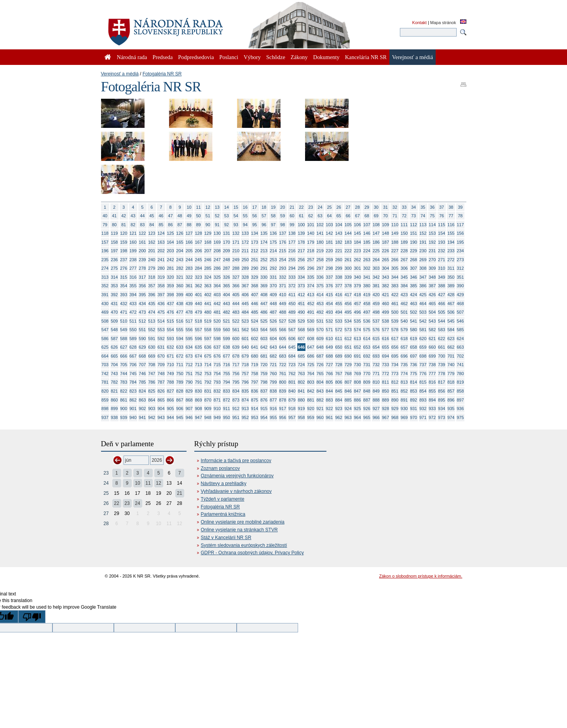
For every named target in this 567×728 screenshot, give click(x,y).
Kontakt (420, 23)
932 (423, 409)
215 (283, 251)
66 (348, 216)
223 (358, 251)
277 (133, 268)
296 (311, 268)
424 (413, 295)
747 (152, 374)
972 (432, 417)
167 (198, 242)
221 (338, 251)
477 (180, 312)
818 (451, 382)
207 (208, 251)
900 (124, 409)
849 (376, 391)
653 (367, 347)
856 (441, 391)
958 (301, 417)
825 (152, 391)
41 (114, 216)
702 (460, 356)
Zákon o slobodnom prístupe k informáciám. (421, 576)
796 (245, 382)
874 (245, 400)
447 (264, 304)
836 (255, 391)
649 (329, 347)
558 (208, 330)
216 (292, 251)
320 (170, 277)
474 (152, 312)
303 (376, 268)
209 (227, 251)
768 (348, 374)
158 (114, 242)
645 (292, 347)
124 (161, 233)
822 (124, 391)
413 (311, 295)
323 (198, 277)
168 (208, 242)
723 (292, 365)
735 (404, 365)
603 (264, 339)
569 (311, 330)
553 (161, 330)
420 (376, 295)
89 (199, 225)
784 (133, 382)
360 (180, 286)
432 (124, 304)
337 (329, 277)
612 (348, 339)
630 (152, 347)
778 (441, 374)
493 (329, 312)
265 (386, 260)
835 (245, 391)
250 (245, 260)
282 (180, 268)
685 (301, 356)
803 (311, 382)
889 (386, 400)
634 (189, 347)
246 (208, 260)
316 (133, 277)
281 (170, 268)
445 (245, 304)
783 (124, 382)
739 (441, 365)
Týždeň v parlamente (223, 499)
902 (142, 409)
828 (180, 391)
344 (395, 277)
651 (348, 347)
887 (367, 400)
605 (283, 339)
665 (114, 356)
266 (395, 260)
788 (170, 382)
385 (413, 286)
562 (245, 330)
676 (217, 356)
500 (395, 312)
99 (292, 225)
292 (273, 268)
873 (236, 400)
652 (358, 347)
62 (311, 216)
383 (395, 286)
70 (386, 216)
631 (161, 347)
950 (227, 417)
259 (329, 260)
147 (376, 233)
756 (236, 374)
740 (451, 365)
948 (208, 417)
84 (152, 225)
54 (236, 216)
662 (451, 347)
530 (311, 321)
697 (413, 356)
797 (255, 382)
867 (180, 400)
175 (273, 242)
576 (376, 330)
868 (189, 400)
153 (432, 233)
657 (404, 347)
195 (460, 242)
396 (152, 295)
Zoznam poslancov (221, 468)
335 (311, 277)
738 (432, 365)
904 (161, 409)
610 (329, 339)
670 (161, 356)
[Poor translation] (32, 617)
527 (283, 321)
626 (114, 347)
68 (367, 216)
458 (367, 304)
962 (338, 417)
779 (451, 374)
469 (105, 312)
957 (292, 417)
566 (283, 330)
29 (367, 207)
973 (441, 417)
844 (329, 391)
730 (358, 365)
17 (255, 207)
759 (264, 374)
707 (142, 365)
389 (451, 286)
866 (170, 400)
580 (413, 330)
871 (217, 400)
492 (320, 312)
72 (404, 216)
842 (311, 391)
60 (292, 216)
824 (142, 391)
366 (236, 286)
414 (320, 295)
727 (329, 365)
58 (273, 216)
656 (395, 347)
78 (460, 216)
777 (432, 374)
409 (273, 295)
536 (367, 321)
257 (311, 260)
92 (227, 225)
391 (105, 295)
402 (208, 295)
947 (198, 417)
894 (432, 400)
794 (227, 382)
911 (227, 409)
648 (320, 347)
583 (441, 330)
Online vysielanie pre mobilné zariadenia (243, 522)
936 (460, 409)
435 (152, 304)
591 (152, 339)
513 (152, 321)
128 (198, 233)
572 (338, 330)
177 (292, 242)
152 (423, 233)
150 (404, 233)
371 (283, 286)
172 (245, 242)
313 (105, 277)
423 (404, 295)
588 (124, 339)
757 (245, 374)
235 (105, 260)
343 (386, 277)
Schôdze (276, 57)
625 (105, 347)
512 (142, 321)
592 (161, 339)
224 (367, 251)
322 (189, 277)
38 (451, 207)
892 (413, 400)
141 (320, 233)
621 (432, 339)
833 (227, 391)
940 (133, 417)
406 (245, 295)
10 (189, 207)
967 (386, 417)
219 (320, 251)
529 (301, 321)
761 (283, 374)
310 (441, 268)
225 (376, 251)
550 (133, 330)
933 (432, 409)
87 (180, 225)
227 (395, 251)
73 (413, 216)
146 (367, 233)
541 (413, 321)
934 (441, 409)
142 (329, 233)
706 (133, 365)
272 (451, 260)
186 (376, 242)
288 (236, 268)
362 (198, 286)
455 (338, 304)
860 (114, 400)
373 (301, 286)
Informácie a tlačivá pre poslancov (236, 461)
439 (189, 304)
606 (292, 339)
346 (413, 277)
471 (124, 312)
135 (264, 233)
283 (189, 268)
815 (423, 382)
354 (124, 286)
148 (386, 233)
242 (170, 260)
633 (180, 347)
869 (198, 400)
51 (208, 216)
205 (189, 251)
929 (395, 409)
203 (170, 251)
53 (227, 216)
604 (273, 339)
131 (227, 233)
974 (451, 417)
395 (142, 295)
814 (413, 382)
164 (170, 242)
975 (460, 417)
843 (320, 391)
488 (283, 312)
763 (301, 374)
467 (451, 304)
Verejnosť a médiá (120, 74)
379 (358, 286)
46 (161, 216)
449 (283, 304)
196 (105, 251)
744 (124, 374)
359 (170, 286)
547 (105, 330)
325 (217, 277)
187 (386, 242)
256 (301, 260)
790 (189, 382)
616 (386, 339)
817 (441, 382)
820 (105, 391)
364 (217, 286)
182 (338, 242)
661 (441, 347)
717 (236, 365)
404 (227, 295)
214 (273, 251)
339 (348, 277)
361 (189, 286)
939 (124, 417)
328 (245, 277)
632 (170, 347)
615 (376, 339)
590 (142, 339)
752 (198, 374)
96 (264, 225)
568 (301, 330)
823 (133, 391)
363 (208, 286)
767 (338, 374)
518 (198, 321)
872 (227, 400)
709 (161, 365)
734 (395, 365)
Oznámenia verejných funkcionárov (237, 476)
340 (358, 277)
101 (311, 225)
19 (273, 207)
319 (161, 277)
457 (358, 304)
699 (432, 356)
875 (255, 400)
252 (264, 260)
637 (217, 347)
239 (142, 260)
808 (358, 382)
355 (133, 286)
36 (432, 207)
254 (283, 260)
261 (348, 260)
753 (208, 374)
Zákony (299, 57)
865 (161, 400)
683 (283, 356)
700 (441, 356)
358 (161, 286)
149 (395, 233)
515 (170, 321)
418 (358, 295)
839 (283, 391)
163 (161, 242)
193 (441, 242)
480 (208, 312)
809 (367, 382)
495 (348, 312)
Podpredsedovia (196, 57)
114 (432, 225)
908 (198, 409)
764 (311, 374)
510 (124, 321)
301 (358, 268)
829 (189, 391)
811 (386, 382)
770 (367, 374)
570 (320, 330)
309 (432, 268)
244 (189, 260)
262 (358, 260)
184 (358, 242)
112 (413, 225)
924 (348, 409)
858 (460, 391)
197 (114, 251)
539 (395, 321)
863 (142, 400)
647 (311, 347)
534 (348, 321)
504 (432, 312)
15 (236, 207)
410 (283, 295)
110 (395, 225)
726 (320, 365)
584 (451, 330)
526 (273, 321)
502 (413, 312)
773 (395, 374)
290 (255, 268)
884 (338, 400)
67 (358, 216)
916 (273, 409)
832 (217, 391)
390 (460, 286)
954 (264, 417)
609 (320, 339)
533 (338, 321)
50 (199, 216)
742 (105, 374)
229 (413, 251)
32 (395, 207)
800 (283, 382)
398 (170, 295)
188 (395, 242)
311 (451, 268)
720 (264, 365)
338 (338, 277)
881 (311, 400)
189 (404, 242)
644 (283, 347)
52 (217, 216)
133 (245, 233)
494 (338, 312)
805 (329, 382)
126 (180, 233)
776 (423, 374)
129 (208, 233)
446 (255, 304)
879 (292, 400)
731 (367, 365)
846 (348, 391)
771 (376, 374)
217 (301, 251)
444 (236, 304)
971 (423, 417)
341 (367, 277)
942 (152, 417)
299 (338, 268)
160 (133, 242)
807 (348, 382)
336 (320, 277)
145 (358, 233)
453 (320, 304)
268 (413, 260)
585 (460, 330)
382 (386, 286)
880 (301, 400)
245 (198, 260)
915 (264, 409)
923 (338, 409)
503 (423, 312)
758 (255, 374)
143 (338, 233)
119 (114, 233)
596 (198, 339)
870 (208, 400)
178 (301, 242)
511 (133, 321)
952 (245, 417)
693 (376, 356)
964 (358, 417)
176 (283, 242)
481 (217, 312)
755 (227, 374)
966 (376, 417)
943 (161, 417)
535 (358, 321)
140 (311, 233)
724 (301, 365)
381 (376, 286)
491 (311, 312)
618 (404, 339)
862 (133, 400)
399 (180, 295)
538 (386, 321)
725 (311, 365)
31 (386, 207)
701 (451, 356)
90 (208, 225)
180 (320, 242)
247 (217, 260)
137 (283, 233)
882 (320, 400)
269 (423, 260)
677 (227, 356)
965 (367, 417)
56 (255, 216)
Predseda (162, 57)
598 (217, 339)
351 (460, 277)
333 (292, 277)
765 (320, 374)
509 (114, 321)
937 (105, 417)
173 (255, 242)
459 (376, 304)
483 (236, 312)
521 (227, 321)
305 (395, 268)
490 (301, 312)
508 (105, 321)
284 (198, 268)
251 (255, 260)
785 (142, 382)
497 (367, 312)
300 (348, 268)
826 (161, 391)
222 (348, 251)
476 (170, 312)
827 (170, 391)
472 (133, 312)
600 (236, 339)
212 (255, 251)
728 (338, 365)
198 (124, 251)
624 (460, 339)
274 (105, 268)
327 (236, 277)
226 (386, 251)
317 (142, 277)
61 (301, 216)
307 (413, 268)
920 (311, 409)
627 (124, 347)
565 (273, 330)
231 (432, 251)
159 (124, 242)
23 (311, 207)
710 (170, 365)
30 (376, 207)
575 (367, 330)
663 (460, 347)
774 (404, 374)
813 (404, 382)
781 (105, 382)
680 (255, 356)
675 (208, 356)
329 (255, 277)
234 (460, 251)
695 (395, 356)
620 (423, 339)
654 (376, 347)
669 (152, 356)
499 (386, 312)
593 (170, 339)
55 (245, 216)
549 (124, 330)
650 (338, 347)
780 (460, 374)
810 (376, 382)
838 (273, 391)
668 (142, 356)
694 (386, 356)
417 (348, 295)
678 (236, 356)
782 (114, 382)
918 (292, 409)
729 (348, 365)
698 (423, 356)
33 (404, 207)
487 (273, 312)
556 (189, 330)
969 (404, 417)
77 (451, 216)
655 (386, 347)
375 (320, 286)
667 (133, 356)
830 (198, 391)
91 (217, 225)
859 (105, 400)
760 (273, 374)
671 (170, 356)
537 (376, 321)
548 (114, 330)
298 (329, 268)
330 (264, 277)
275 (114, 268)
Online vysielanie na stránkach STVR (239, 530)
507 (460, 312)
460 (386, 304)
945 (180, 417)
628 (133, 347)
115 (441, 225)
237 (124, 260)
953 (255, 417)
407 (255, 295)
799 (273, 382)
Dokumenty (326, 57)
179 (311, 242)
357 (152, 286)
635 (198, 347)
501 (404, 312)
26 (338, 207)
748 (161, 374)
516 (180, 321)
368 (255, 286)
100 (301, 225)
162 (152, 242)
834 (236, 391)
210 (236, 251)
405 (236, 295)
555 (180, 330)
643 (273, 347)
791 (198, 382)
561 (236, 330)
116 (451, 225)
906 (180, 409)
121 (133, 233)
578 (395, 330)
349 (441, 277)
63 (320, 216)
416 (338, 295)
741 (460, 365)
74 (423, 216)
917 (283, 409)
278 (142, 268)
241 (161, 260)
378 (348, 286)
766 (329, 374)
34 (413, 207)
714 (208, 365)
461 (395, 304)
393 (124, 295)
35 (423, 207)
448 (273, 304)
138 (292, 233)
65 (338, 216)
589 (133, 339)
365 (227, 286)
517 (189, 321)
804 (320, 382)
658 (413, 347)
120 (124, 233)
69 (376, 216)
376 (329, 286)
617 (395, 339)
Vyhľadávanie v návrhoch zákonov (236, 491)
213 (264, 251)
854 (423, 391)
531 (320, 321)
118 (105, 233)
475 (161, 312)
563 (255, 330)
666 (124, 356)
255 (292, 260)
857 (451, 391)
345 (404, 277)
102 (320, 225)
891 (404, 400)
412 (301, 295)
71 (395, 216)
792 (208, 382)
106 (358, 225)
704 (114, 365)
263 (367, 260)
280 (161, 268)
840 (292, 391)
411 (292, 295)
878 (283, 400)
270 (432, 260)
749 (170, 374)
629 (142, 347)
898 (105, 409)
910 (217, 409)
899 (114, 409)
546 (460, 321)
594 (180, 339)
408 (264, 295)
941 (142, 417)
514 (161, 321)
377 (338, 286)
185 (367, 242)
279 (152, 268)
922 (329, 409)
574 (358, 330)
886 (358, 400)
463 (413, 304)
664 (105, 356)
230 (423, 251)
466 (441, 304)
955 (273, 417)
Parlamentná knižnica (223, 514)
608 (311, 339)
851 (395, 391)
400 (189, 295)
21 (292, 207)
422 (395, 295)
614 (367, 339)
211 (245, 251)
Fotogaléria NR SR (162, 74)
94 (245, 225)
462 (404, 304)
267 (404, 260)
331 (273, 277)
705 (124, 365)
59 (283, 216)
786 (152, 382)
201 (152, 251)
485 (255, 312)
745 (133, 374)
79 (105, 225)
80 (114, 225)
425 (423, 295)
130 (217, 233)
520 (217, 321)
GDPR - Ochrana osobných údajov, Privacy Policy (252, 553)
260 (338, 260)
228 (404, 251)
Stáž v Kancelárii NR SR (226, 538)
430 (105, 304)
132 (236, 233)
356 (142, 286)
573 (348, 330)
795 (236, 382)
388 (441, 286)
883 (329, 400)
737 (423, 365)
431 (114, 304)
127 (189, 233)
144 (348, 233)
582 (432, 330)
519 (208, 321)
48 (180, 216)
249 (236, 260)
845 (338, 391)
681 (264, 356)
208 (217, 251)
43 (133, 216)
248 (227, 260)
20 (283, 207)
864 (152, 400)
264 (376, 260)
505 (441, 312)
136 (273, 233)
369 (264, 286)
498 (376, 312)
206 (198, 251)
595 (189, 339)
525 (264, 321)
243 (180, 260)
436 (161, 304)
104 (338, 225)
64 (329, 216)
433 (133, 304)
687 (320, 356)
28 (358, 207)
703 (105, 365)
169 (217, 242)
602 (255, 339)
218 (311, 251)
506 (451, 312)
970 (413, 417)
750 (180, 374)
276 (124, 268)
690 (348, 356)
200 (142, 251)
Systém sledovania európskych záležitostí (244, 545)
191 (423, 242)
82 (133, 225)
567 (292, 330)
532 (329, 321)
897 (460, 400)
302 (367, 268)
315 (124, 277)
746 (142, 374)
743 (114, 374)
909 (208, 409)
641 (255, 347)
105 (348, 225)
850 (386, 391)
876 (264, 400)
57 (264, 216)
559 (217, 330)
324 (208, 277)
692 (367, 356)
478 (189, 312)
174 (264, 242)
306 (404, 268)
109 (386, 225)
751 (189, 374)
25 (329, 207)
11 (199, 207)
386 (423, 286)
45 (152, 216)
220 (329, 251)
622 (441, 339)
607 (301, 339)
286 (217, 268)
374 (311, 286)
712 (189, 365)
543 (432, 321)
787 (161, 382)
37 (441, 207)
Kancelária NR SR (366, 57)
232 (441, 251)
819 (460, 382)
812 (395, 382)
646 (301, 347)
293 (283, 268)
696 (404, 356)
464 (423, 304)
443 (227, 304)
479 (198, 312)
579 (404, 330)
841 (301, 391)
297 (320, 268)
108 (376, 225)
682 (273, 356)
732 (376, 365)
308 (423, 268)
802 (301, 382)
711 (180, 365)
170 (227, 242)
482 (227, 312)
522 (236, 321)
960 (320, 417)
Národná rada (132, 57)
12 (208, 207)
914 (255, 409)
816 (432, 382)
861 (124, 400)
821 (114, 391)
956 (283, 417)
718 (245, 365)
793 (217, 382)
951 (236, 417)
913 (245, 409)
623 (451, 339)
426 (432, 295)
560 (227, 330)
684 (292, 356)
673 (189, 356)
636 (208, 347)
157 (105, 242)
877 (273, 400)
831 (208, 391)
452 (311, 304)
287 (227, 268)
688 (329, 356)
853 (413, 391)
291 (264, 268)
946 (189, 417)
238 (133, 260)
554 (170, 330)
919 (301, 409)
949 (217, 417)
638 (227, 347)
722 (283, 365)
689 (338, 356)
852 (404, 391)
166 (189, 242)
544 (441, 321)
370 (273, 286)
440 (198, 304)
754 (217, 374)
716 (227, 365)
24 (320, 207)
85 (161, 225)
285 (208, 268)
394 (133, 295)
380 (367, 286)
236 (114, 260)
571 (329, 330)
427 (441, 295)
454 (329, 304)
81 (124, 225)
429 (460, 295)
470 (114, 312)
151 (413, 233)
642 (264, 347)
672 (180, 356)
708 (152, 365)
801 (292, 382)
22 (301, 207)
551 (142, 330)
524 (255, 321)
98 (283, 225)
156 (460, 233)
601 (245, 339)
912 (236, 409)
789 (180, 382)
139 (301, 233)
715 (217, 365)
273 (460, 260)
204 (180, 251)
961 (329, 417)
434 (142, 304)
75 (432, 216)
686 (311, 356)
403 (217, 295)
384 (404, 286)
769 (358, 374)
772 (386, 374)
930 (404, 409)
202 (161, 251)
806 (338, 382)
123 (152, 233)
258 (320, 260)
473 (142, 312)
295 (301, 268)
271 (441, 260)
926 (367, 409)
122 (142, 233)
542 (423, 321)
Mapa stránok (443, 23)
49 (189, 216)
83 (142, 225)
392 (114, 295)
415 (329, 295)
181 (329, 242)
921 (320, 409)
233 (451, 251)
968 (395, 417)
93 (236, 225)
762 (292, 374)
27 (348, 207)
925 (358, 409)
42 (124, 216)
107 (367, 225)
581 (423, 330)
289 (245, 268)
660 (432, 347)
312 (460, 268)
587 (114, 339)
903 (152, 409)
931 (413, 409)
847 (358, 391)
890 (395, 400)
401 (198, 295)
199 (133, 251)
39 (460, 207)
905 (170, 409)
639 (236, 347)
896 (451, 400)
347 (423, 277)
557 (198, 330)
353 (114, 286)
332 (283, 277)
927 (376, 409)
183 (348, 242)
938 (114, 417)
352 (105, 286)
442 (217, 304)
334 (301, 277)
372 (292, 286)
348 (432, 277)
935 (451, 409)
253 (273, 260)
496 (358, 312)
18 (264, 207)
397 (161, 295)
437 (170, 304)
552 (152, 330)
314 (114, 277)
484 (245, 312)
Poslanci (229, 57)
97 (273, 225)
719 (255, 365)
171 (236, 242)
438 (180, 304)
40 (105, 216)
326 (227, 277)
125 (170, 233)
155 (451, 233)
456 (348, 304)
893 (423, 400)
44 (142, 216)
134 (255, 233)
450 (292, 304)
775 (413, 374)
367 (245, 286)
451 (301, 304)
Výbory (252, 57)
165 (180, 242)
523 (245, 321)
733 (386, 365)
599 (227, 339)
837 (264, 391)
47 (170, 216)
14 (227, 207)
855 (432, 391)
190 (413, 242)
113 (423, 225)
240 (152, 260)
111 (404, 225)
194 (451, 242)
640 (245, 347)
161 (142, 242)
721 (273, 365)
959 (311, 417)
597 (208, 339)
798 (264, 382)
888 (376, 400)
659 (423, 347)
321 (180, 277)
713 (198, 365)
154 (441, 233)
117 (460, 225)
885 (348, 400)
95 (255, 225)
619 (413, 339)
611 (338, 339)
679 (245, 356)
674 (198, 356)
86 (170, 225)
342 (376, 277)
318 (152, 277)
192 (432, 242)
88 (189, 225)
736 (413, 365)
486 (264, 312)
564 (264, 330)
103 (329, 225)
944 (170, 417)
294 (292, 268)
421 (386, 295)
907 (189, 409)
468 (460, 304)
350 (451, 277)
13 (217, 207)
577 (386, 330)
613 (358, 339)
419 (367, 295)
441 (208, 304)
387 (432, 286)
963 (348, 417)
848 (367, 391)
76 (441, 216)
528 (292, 321)
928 (386, 409)
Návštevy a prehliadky (224, 484)
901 (133, 409)
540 (404, 321)
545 (451, 321)
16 (245, 207)
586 (105, 339)
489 (292, 312)
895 (441, 400)
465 (432, 304)
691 (358, 356)
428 (451, 295)
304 (386, 268)
